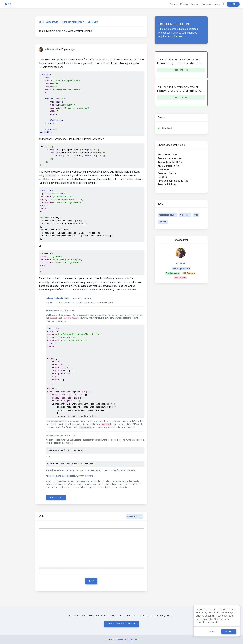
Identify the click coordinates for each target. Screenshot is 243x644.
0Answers (189, 273)
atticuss (50, 49)
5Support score (181, 268)
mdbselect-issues (167, 215)
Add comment (56, 497)
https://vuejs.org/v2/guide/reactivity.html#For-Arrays (69, 476)
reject (212, 631)
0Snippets (181, 278)
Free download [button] (181, 70)
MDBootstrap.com (129, 640)
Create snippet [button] (135, 516)
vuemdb (163, 222)
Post (91, 581)
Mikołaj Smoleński (54, 298)
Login (233, 4)
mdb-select (185, 215)
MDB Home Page (49, 22)
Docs (173, 4)
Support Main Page (73, 22)
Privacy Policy (207, 619)
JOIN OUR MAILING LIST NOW (122, 624)
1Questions (173, 273)
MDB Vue (93, 22)
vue (196, 215)
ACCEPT (229, 631)
